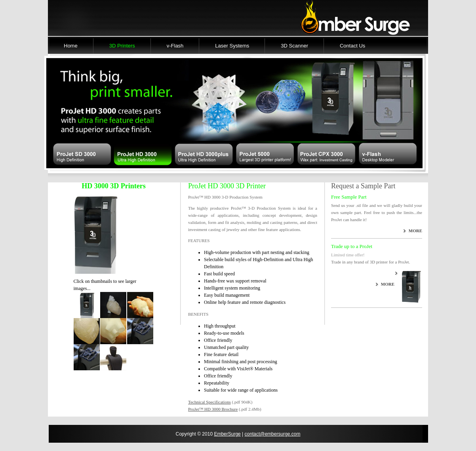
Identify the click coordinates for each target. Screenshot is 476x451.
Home (71, 46)
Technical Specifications (209, 402)
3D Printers (122, 46)
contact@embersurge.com (273, 434)
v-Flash (175, 46)
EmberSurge (227, 434)
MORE (415, 231)
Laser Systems (232, 46)
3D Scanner (294, 46)
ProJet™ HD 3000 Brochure (213, 409)
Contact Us (352, 46)
